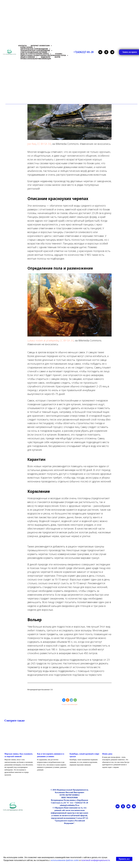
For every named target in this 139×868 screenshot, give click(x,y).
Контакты (23, 46)
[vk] (100, 52)
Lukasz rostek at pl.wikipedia (43, 343)
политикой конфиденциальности (95, 860)
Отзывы (59, 54)
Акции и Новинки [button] (28, 57)
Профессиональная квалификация (36, 59)
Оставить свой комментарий (69, 707)
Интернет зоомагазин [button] (41, 46)
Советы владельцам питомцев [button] (34, 52)
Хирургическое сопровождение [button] (34, 49)
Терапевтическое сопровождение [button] (35, 51)
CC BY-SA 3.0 (44, 146)
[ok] (106, 52)
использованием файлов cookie (65, 860)
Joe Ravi (32, 146)
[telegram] (112, 52)
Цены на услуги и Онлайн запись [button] (35, 54)
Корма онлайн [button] (27, 47)
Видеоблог (46, 57)
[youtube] (128, 813)
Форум (57, 57)
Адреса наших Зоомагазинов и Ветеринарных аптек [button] (43, 55)
